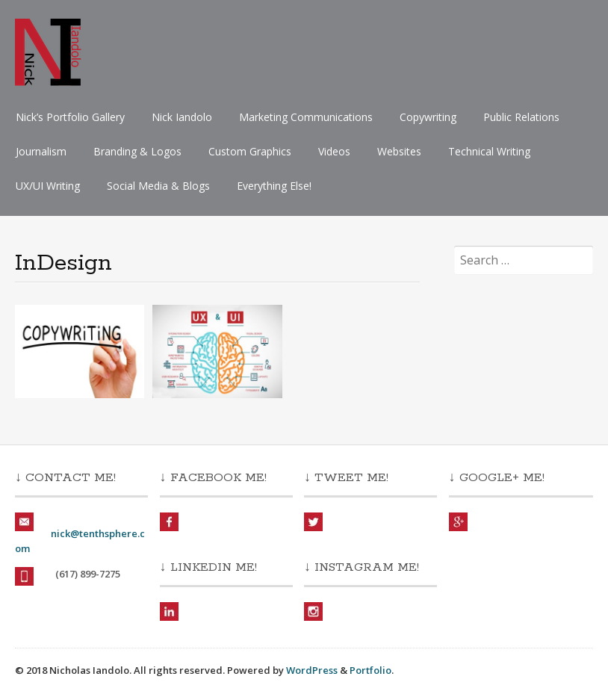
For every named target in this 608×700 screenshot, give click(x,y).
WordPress (312, 670)
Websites (399, 151)
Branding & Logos (137, 151)
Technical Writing (489, 151)
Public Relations (521, 117)
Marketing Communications (306, 117)
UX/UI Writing (48, 186)
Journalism (41, 151)
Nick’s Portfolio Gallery (70, 117)
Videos (334, 151)
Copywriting (428, 117)
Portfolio (370, 670)
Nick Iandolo (182, 117)
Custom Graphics (250, 151)
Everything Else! (274, 186)
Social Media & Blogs (158, 186)
